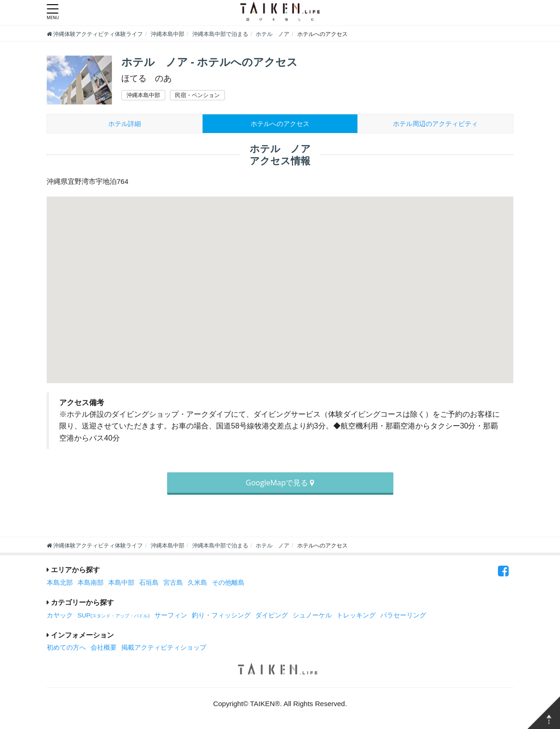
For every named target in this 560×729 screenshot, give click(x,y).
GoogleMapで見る (280, 484)
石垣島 (149, 583)
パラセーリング (403, 616)
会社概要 (104, 648)
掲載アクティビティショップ (164, 648)
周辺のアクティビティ (435, 124)
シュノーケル (312, 616)
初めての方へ (66, 648)
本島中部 (121, 583)
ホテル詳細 (125, 124)
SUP (114, 616)
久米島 (197, 583)
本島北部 (60, 583)
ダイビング (272, 616)
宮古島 (173, 583)
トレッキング (356, 616)
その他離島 (228, 583)
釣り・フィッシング (221, 616)
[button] (280, 282)
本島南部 (91, 583)
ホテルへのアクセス (280, 124)
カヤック (60, 616)
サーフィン (171, 616)
